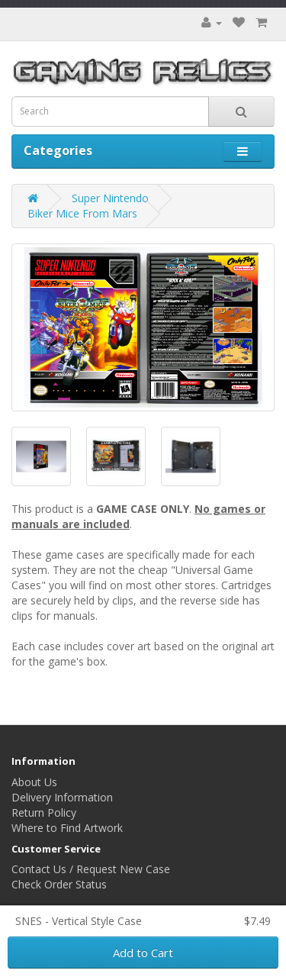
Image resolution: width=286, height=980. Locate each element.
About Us (34, 782)
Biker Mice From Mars (82, 213)
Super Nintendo (110, 198)
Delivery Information (62, 797)
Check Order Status (59, 884)
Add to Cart (143, 953)
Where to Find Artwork (67, 828)
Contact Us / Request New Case (91, 869)
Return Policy (44, 812)
